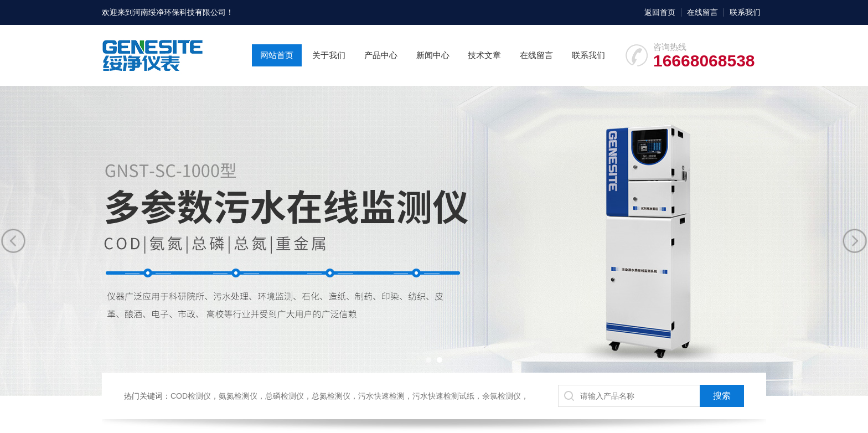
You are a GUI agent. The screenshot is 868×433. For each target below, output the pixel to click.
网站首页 (277, 55)
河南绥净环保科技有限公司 (179, 12)
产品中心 (381, 55)
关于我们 (329, 55)
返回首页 (660, 12)
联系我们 (745, 12)
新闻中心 (433, 55)
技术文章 (484, 55)
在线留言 (702, 12)
